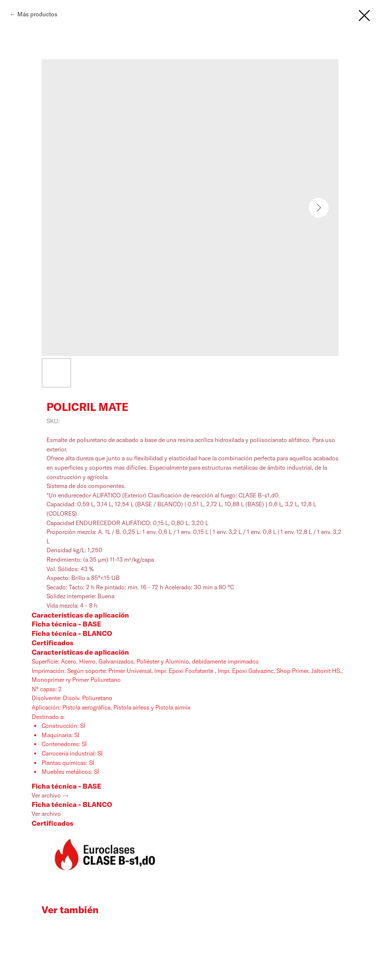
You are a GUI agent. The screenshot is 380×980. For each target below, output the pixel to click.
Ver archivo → (50, 795)
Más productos (37, 14)
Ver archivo (46, 814)
